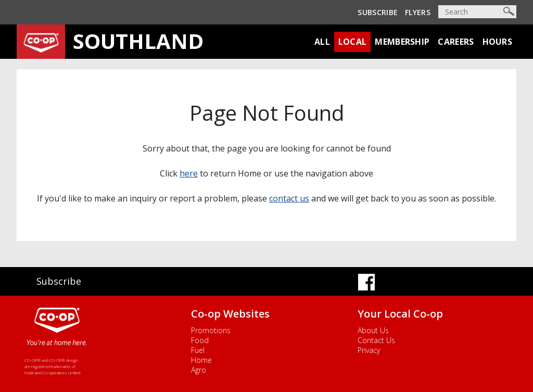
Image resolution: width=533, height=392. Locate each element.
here (189, 173)
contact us (289, 198)
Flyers (418, 12)
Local (353, 42)
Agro (199, 370)
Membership (402, 42)
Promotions (211, 330)
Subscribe (378, 12)
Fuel (198, 350)
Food (200, 340)
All (322, 42)
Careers (456, 42)
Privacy (369, 350)
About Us (373, 330)
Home (201, 360)
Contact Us (376, 340)
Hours (498, 42)
